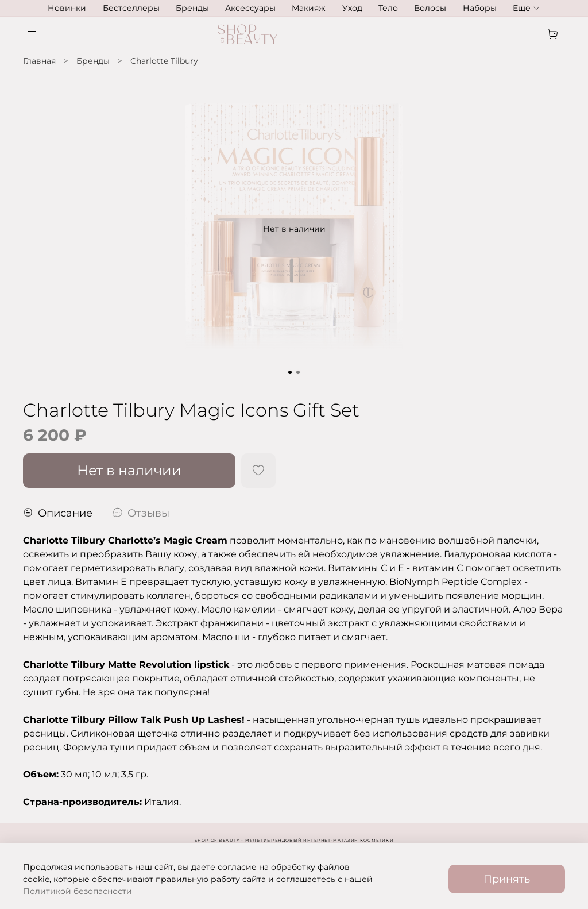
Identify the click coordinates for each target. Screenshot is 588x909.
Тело (388, 8)
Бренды (192, 8)
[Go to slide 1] (290, 372)
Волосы (430, 8)
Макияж (309, 8)
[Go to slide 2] (298, 372)
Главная (39, 61)
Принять (507, 879)
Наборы (480, 8)
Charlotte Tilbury (164, 61)
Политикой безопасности (78, 891)
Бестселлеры (131, 8)
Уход (352, 8)
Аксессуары (250, 8)
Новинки (67, 8)
